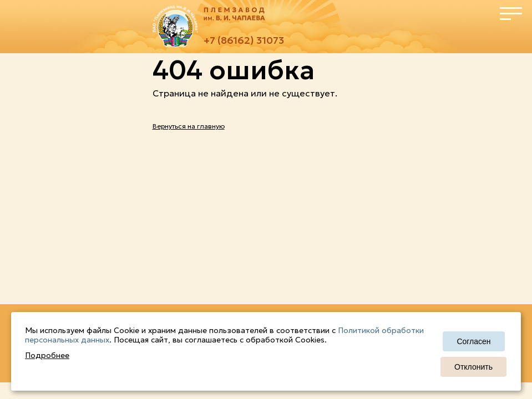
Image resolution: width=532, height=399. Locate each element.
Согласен (473, 341)
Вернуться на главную (189, 126)
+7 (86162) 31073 (244, 40)
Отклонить (473, 367)
